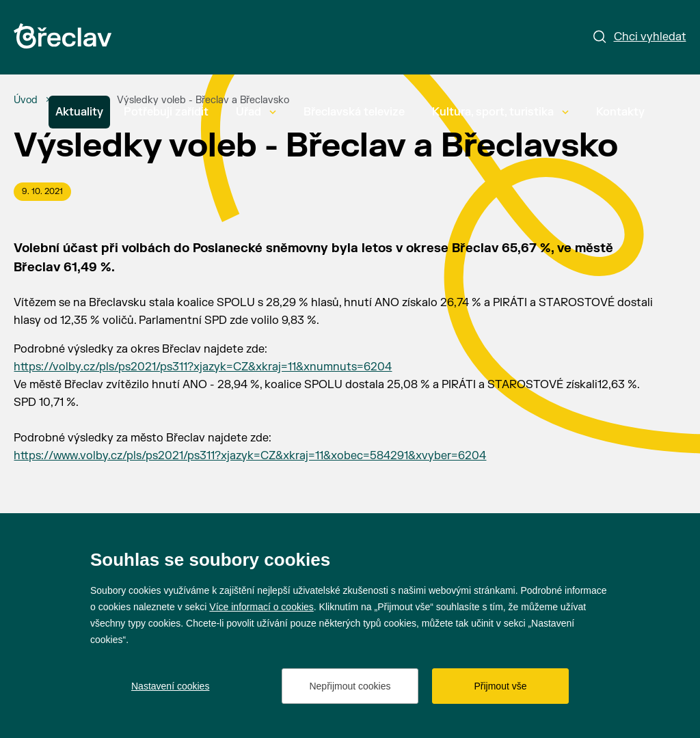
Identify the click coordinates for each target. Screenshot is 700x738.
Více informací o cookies (261, 607)
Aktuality (79, 112)
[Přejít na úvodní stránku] (63, 36)
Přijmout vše (500, 686)
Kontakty (620, 112)
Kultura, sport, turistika (500, 112)
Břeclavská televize (354, 112)
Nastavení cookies (170, 686)
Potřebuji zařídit (166, 112)
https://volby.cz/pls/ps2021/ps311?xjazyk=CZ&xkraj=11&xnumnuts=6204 (203, 367)
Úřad (256, 112)
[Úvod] (26, 100)
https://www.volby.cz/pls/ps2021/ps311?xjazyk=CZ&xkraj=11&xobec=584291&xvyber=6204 (250, 456)
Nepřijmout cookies (350, 686)
